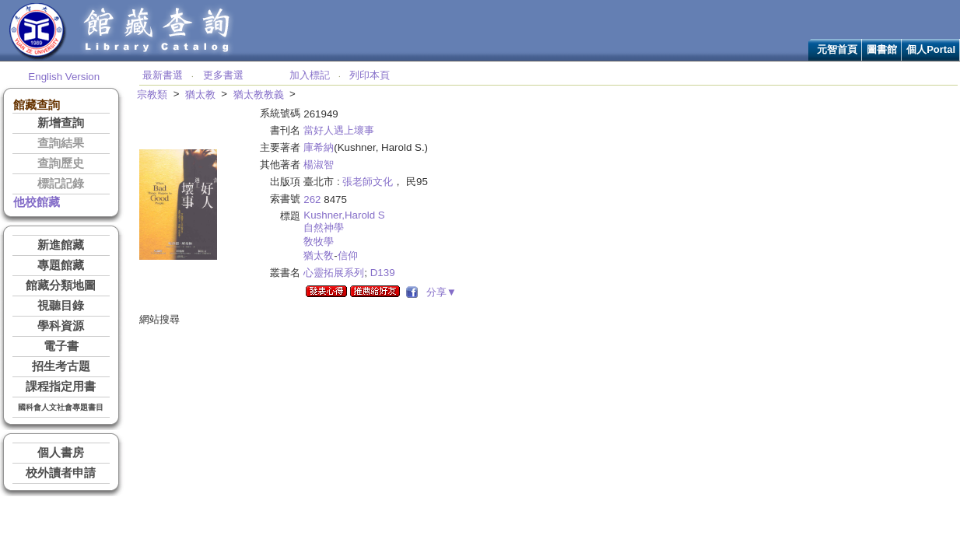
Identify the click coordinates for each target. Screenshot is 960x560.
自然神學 (324, 227)
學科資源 (61, 326)
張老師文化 (368, 182)
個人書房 (61, 453)
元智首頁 (837, 49)
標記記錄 (61, 184)
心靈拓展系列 (334, 273)
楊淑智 (319, 164)
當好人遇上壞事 (339, 130)
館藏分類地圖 (61, 285)
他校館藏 (37, 202)
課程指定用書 (61, 387)
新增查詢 (61, 123)
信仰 (348, 255)
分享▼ (438, 292)
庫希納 (319, 147)
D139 (383, 273)
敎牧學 (319, 241)
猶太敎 (319, 255)
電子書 (61, 346)
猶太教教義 (259, 94)
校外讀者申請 (61, 473)
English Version (64, 77)
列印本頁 (370, 75)
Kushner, (324, 215)
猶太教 (200, 94)
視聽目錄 (61, 306)
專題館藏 (61, 265)
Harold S (365, 215)
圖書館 (882, 49)
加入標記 (310, 75)
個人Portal (931, 49)
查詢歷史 (61, 163)
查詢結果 (61, 143)
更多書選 (223, 75)
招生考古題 (61, 366)
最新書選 (163, 75)
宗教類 (152, 94)
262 (312, 199)
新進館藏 (61, 245)
